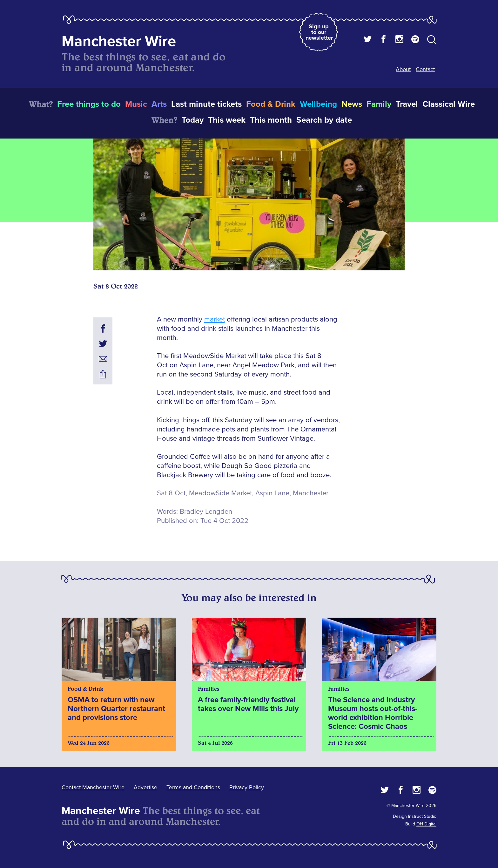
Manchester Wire (119, 41)
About (403, 69)
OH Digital (426, 824)
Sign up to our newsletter (319, 32)
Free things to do (89, 104)
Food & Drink (271, 104)
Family (379, 104)
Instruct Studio (422, 816)
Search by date (324, 120)
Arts (159, 104)
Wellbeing (318, 104)
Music (136, 104)
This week (227, 120)
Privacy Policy (247, 787)
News (352, 104)
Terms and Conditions (193, 787)
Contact (425, 69)
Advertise (145, 787)
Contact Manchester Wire (93, 787)
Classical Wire (449, 104)
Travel (407, 104)
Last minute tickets (206, 104)
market (215, 319)
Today (193, 120)
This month (271, 120)
